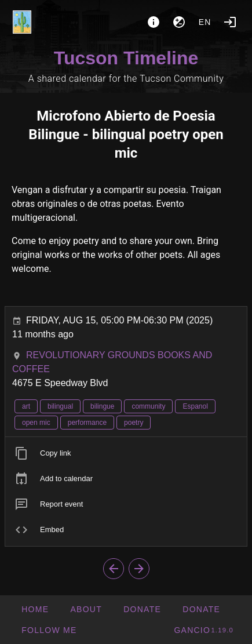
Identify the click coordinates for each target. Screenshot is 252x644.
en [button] (205, 22)
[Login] (230, 22)
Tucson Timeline (126, 58)
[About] (154, 22)
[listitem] (126, 453)
